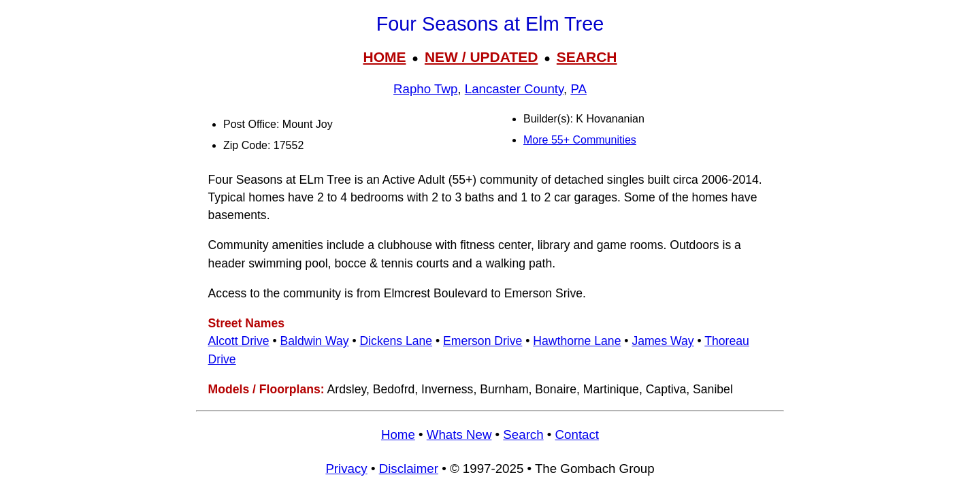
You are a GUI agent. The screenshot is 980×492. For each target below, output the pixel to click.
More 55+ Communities (580, 140)
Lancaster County (514, 89)
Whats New (459, 434)
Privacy (346, 469)
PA (578, 89)
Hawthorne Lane (577, 341)
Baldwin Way (314, 341)
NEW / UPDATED (481, 57)
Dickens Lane (396, 341)
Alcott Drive (239, 341)
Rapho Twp (425, 89)
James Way (663, 341)
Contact (577, 434)
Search (523, 434)
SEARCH (587, 57)
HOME (384, 57)
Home (398, 434)
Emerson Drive (483, 341)
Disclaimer (409, 469)
